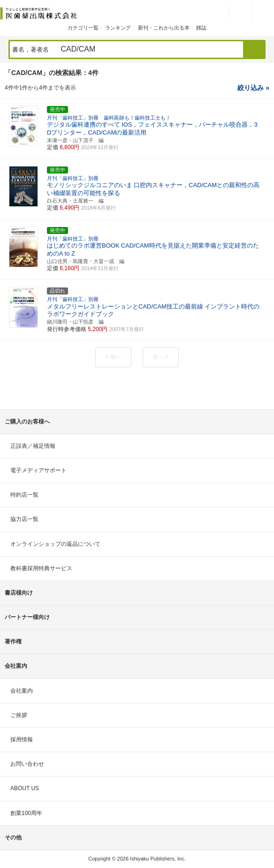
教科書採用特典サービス (41, 568)
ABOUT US (25, 788)
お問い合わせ (27, 764)
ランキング (118, 28)
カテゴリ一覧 (83, 28)
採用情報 (22, 740)
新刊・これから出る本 (164, 28)
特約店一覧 (24, 495)
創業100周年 (26, 813)
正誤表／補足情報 (33, 446)
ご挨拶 (19, 715)
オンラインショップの (55, 544)
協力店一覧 (24, 519)
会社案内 (22, 691)
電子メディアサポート (38, 470)
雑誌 (201, 28)
